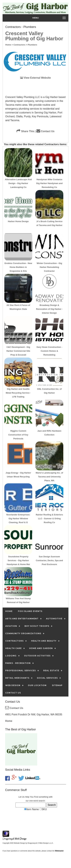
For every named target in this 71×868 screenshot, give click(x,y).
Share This (25, 131)
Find (36, 797)
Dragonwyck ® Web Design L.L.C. (41, 843)
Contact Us (45, 131)
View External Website (35, 78)
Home (9, 721)
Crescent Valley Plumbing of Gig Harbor (34, 36)
